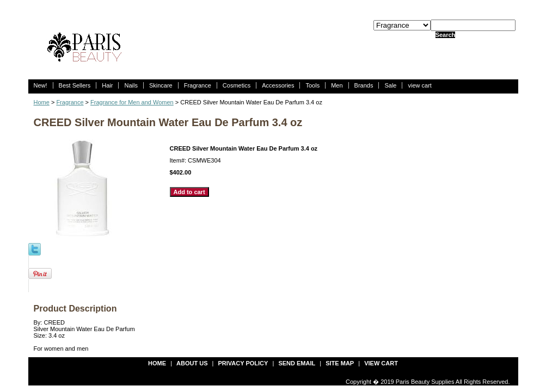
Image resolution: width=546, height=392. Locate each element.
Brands (364, 85)
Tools (312, 85)
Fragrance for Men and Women (132, 102)
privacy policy (243, 363)
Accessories (278, 85)
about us (192, 363)
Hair (107, 85)
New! (41, 85)
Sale (390, 85)
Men (337, 85)
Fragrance (198, 85)
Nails (131, 85)
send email (297, 363)
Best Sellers (75, 85)
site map (340, 363)
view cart (419, 85)
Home (42, 102)
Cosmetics (237, 85)
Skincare (161, 85)
